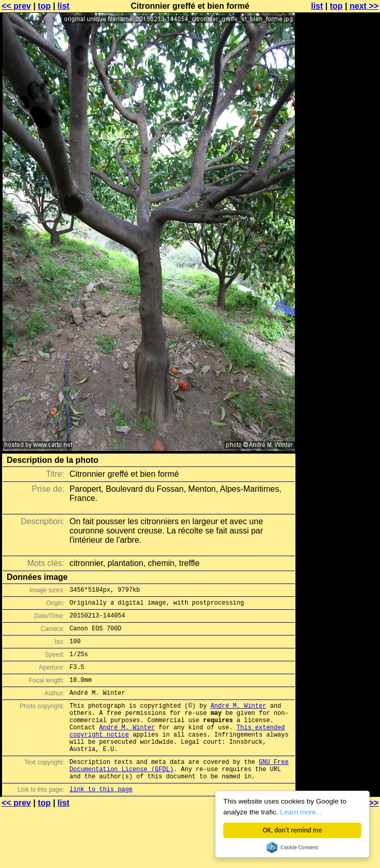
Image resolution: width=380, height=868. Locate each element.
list (64, 6)
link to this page (101, 820)
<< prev (16, 6)
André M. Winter (238, 721)
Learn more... (301, 812)
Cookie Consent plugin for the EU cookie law (292, 847)
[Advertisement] (338, 133)
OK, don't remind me (293, 830)
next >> (364, 6)
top (44, 6)
